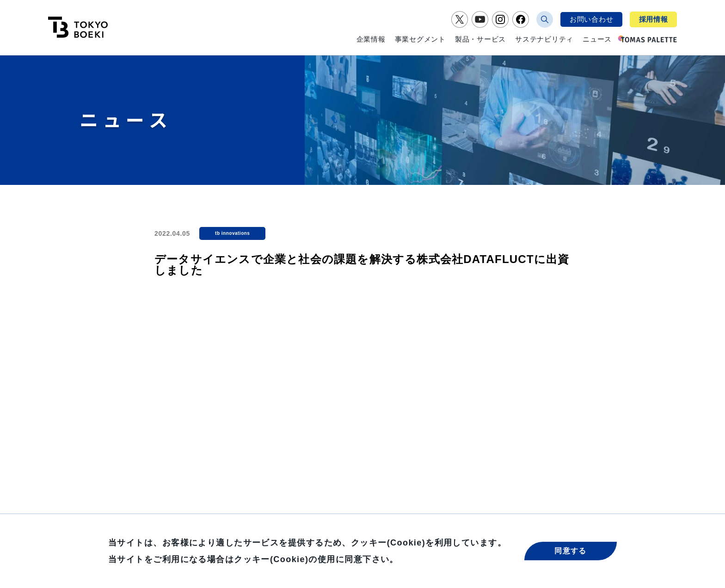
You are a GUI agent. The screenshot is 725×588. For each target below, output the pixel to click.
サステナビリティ (544, 39)
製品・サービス (480, 39)
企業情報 (371, 39)
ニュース (597, 39)
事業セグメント (420, 39)
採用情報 (654, 19)
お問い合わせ (592, 19)
